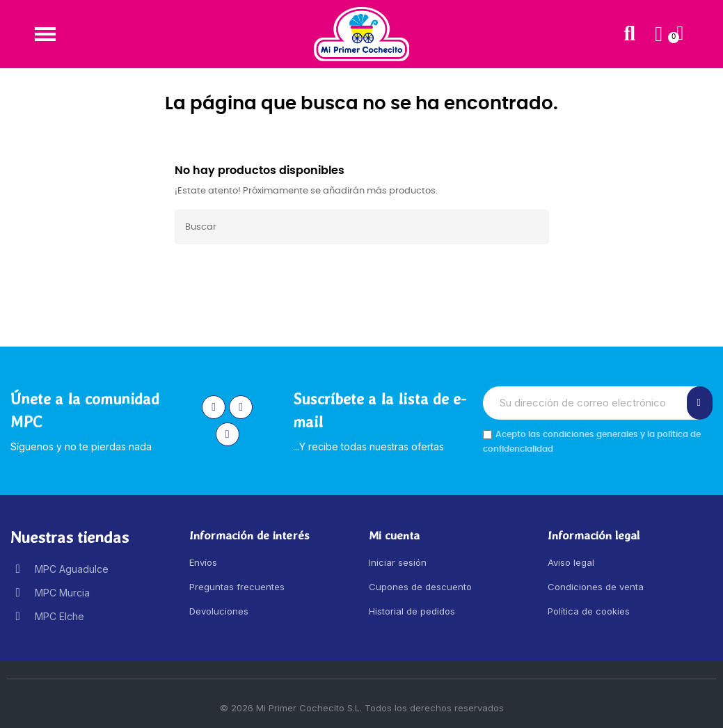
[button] (45, 34)
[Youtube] (228, 434)
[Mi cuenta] (659, 34)
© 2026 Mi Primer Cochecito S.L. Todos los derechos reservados (362, 708)
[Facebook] (241, 407)
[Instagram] (214, 407)
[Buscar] (362, 227)
